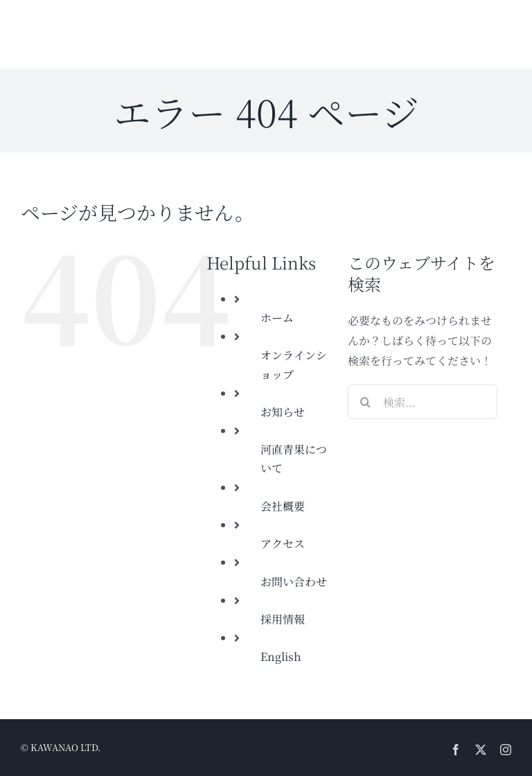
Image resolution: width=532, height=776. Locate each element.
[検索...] (423, 402)
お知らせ (283, 412)
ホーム (277, 318)
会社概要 (283, 506)
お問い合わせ (294, 582)
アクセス (283, 544)
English (281, 656)
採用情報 (283, 619)
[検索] (365, 402)
